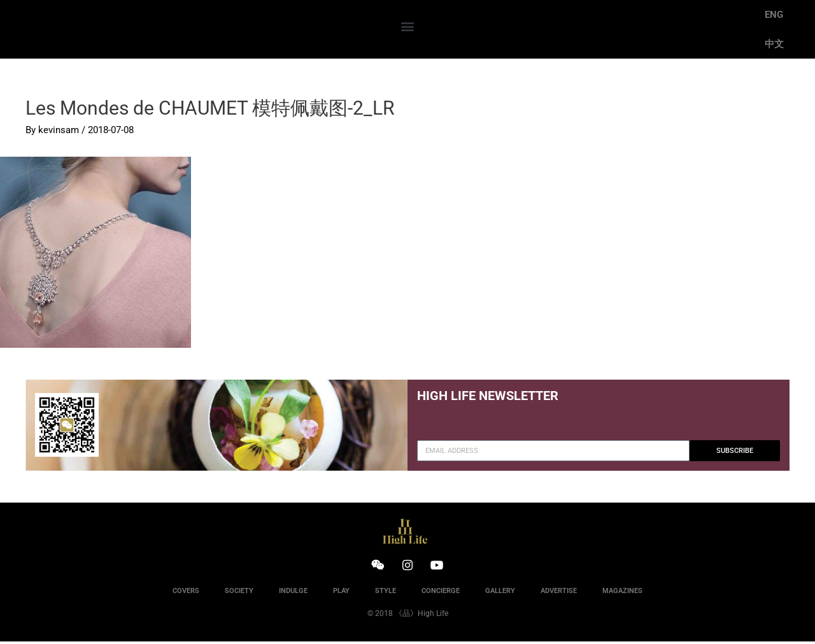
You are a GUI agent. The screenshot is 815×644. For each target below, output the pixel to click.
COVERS (186, 593)
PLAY (341, 593)
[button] (407, 26)
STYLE (386, 593)
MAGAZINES (622, 593)
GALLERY (500, 593)
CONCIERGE (441, 593)
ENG (774, 15)
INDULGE (293, 593)
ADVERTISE (559, 593)
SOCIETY (239, 593)
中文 (774, 44)
